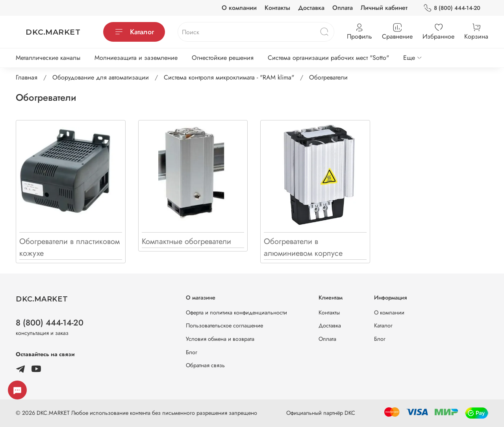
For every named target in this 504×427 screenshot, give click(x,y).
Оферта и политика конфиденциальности (236, 312)
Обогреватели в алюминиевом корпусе (303, 247)
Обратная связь (205, 365)
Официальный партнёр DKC (321, 413)
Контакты (277, 8)
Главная (27, 77)
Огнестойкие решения (223, 58)
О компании (239, 8)
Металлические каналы (48, 58)
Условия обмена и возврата (220, 339)
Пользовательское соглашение (224, 325)
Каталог (134, 32)
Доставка (311, 8)
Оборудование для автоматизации (101, 77)
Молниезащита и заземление (136, 58)
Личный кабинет (384, 8)
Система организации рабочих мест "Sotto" (328, 58)
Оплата (343, 8)
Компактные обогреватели (186, 241)
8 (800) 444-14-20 (452, 8)
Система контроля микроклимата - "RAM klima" (229, 77)
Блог (192, 352)
